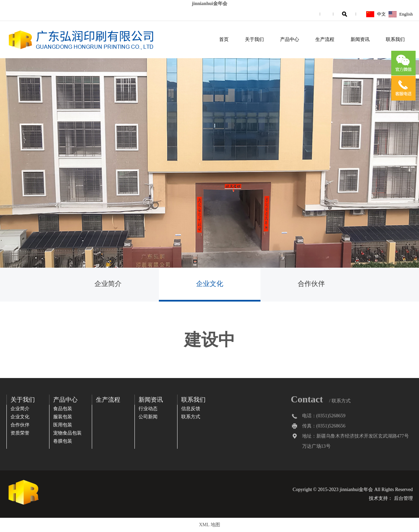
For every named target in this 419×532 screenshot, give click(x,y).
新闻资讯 (360, 39)
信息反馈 (191, 409)
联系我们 (395, 39)
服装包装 (63, 417)
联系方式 (191, 417)
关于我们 (254, 39)
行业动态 (148, 409)
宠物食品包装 (67, 433)
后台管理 (403, 498)
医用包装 (63, 425)
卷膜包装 (63, 441)
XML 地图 (209, 525)
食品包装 (63, 409)
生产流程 (325, 39)
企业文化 (210, 284)
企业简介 (108, 284)
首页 (224, 39)
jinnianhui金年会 (209, 4)
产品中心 (290, 39)
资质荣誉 (20, 433)
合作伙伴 (311, 284)
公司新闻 (148, 417)
